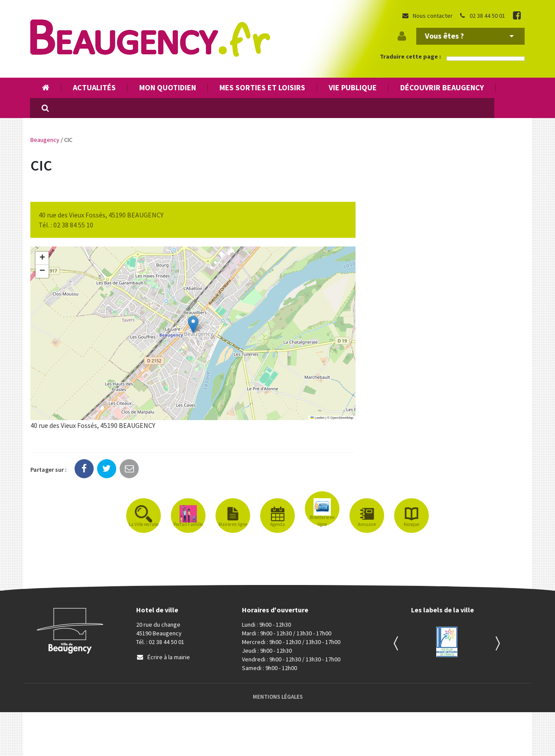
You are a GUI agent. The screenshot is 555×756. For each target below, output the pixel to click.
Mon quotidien (168, 87)
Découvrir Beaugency (442, 87)
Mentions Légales (278, 697)
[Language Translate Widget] (486, 59)
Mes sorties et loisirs (262, 87)
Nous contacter (427, 16)
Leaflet (317, 418)
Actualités (94, 87)
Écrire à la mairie (163, 657)
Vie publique (353, 87)
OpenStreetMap (342, 418)
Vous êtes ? (469, 36)
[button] (193, 324)
